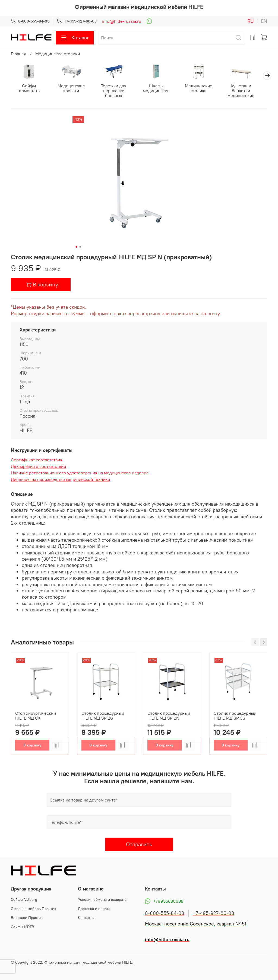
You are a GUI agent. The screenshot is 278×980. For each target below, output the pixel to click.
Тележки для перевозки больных (117, 91)
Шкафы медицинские (161, 89)
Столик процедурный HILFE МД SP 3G (235, 716)
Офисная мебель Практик (34, 909)
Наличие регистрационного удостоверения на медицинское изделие (80, 474)
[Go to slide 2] (80, 247)
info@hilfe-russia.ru (122, 21)
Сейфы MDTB (23, 927)
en (264, 21)
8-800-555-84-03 (30, 21)
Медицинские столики (58, 54)
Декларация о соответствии (38, 467)
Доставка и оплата (94, 909)
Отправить (139, 845)
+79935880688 (164, 901)
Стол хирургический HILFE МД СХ (36, 716)
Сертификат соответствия (37, 461)
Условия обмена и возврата (102, 899)
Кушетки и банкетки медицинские (249, 91)
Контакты (86, 918)
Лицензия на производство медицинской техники (60, 480)
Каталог (75, 38)
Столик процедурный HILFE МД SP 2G (103, 716)
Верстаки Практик (27, 918)
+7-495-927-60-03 (77, 21)
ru (250, 21)
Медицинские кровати (73, 89)
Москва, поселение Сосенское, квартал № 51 (196, 924)
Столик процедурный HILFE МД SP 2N (169, 716)
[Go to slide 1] (77, 247)
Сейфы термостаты (30, 89)
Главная (18, 54)
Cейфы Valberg (24, 899)
